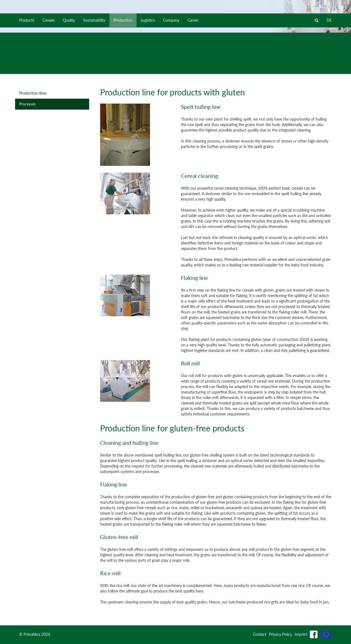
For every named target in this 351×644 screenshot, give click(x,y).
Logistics (148, 67)
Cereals (49, 67)
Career (193, 67)
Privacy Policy (281, 634)
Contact (260, 634)
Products (27, 67)
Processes (27, 104)
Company (171, 67)
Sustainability (94, 67)
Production (123, 67)
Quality (69, 67)
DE (329, 67)
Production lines (33, 93)
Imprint (301, 634)
